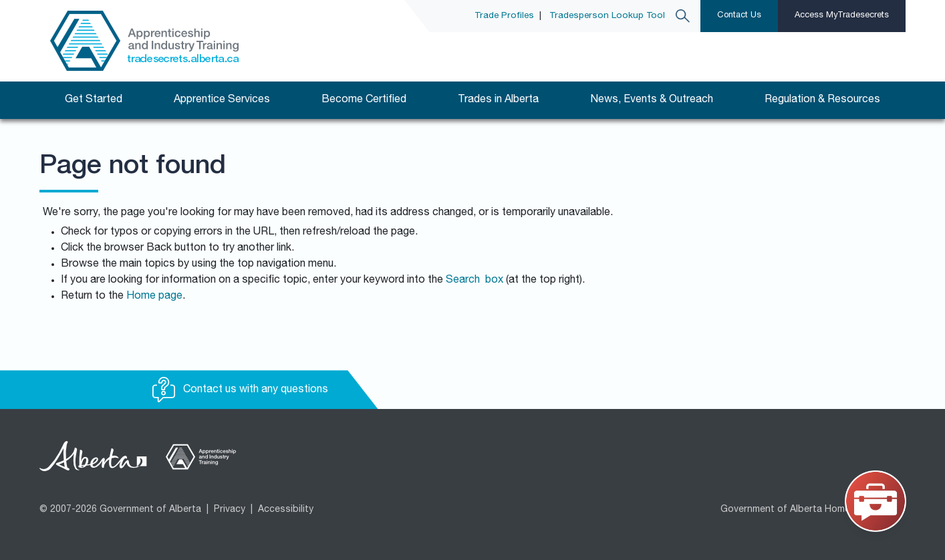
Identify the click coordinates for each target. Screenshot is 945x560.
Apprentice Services (222, 100)
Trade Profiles (504, 16)
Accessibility (286, 510)
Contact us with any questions (240, 390)
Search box (475, 281)
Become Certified (364, 100)
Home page (154, 297)
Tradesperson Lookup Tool (607, 16)
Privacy (230, 510)
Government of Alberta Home (785, 510)
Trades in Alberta (498, 100)
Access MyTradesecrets (842, 16)
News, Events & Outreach (652, 100)
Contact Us (739, 16)
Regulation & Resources (822, 100)
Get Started (94, 100)
